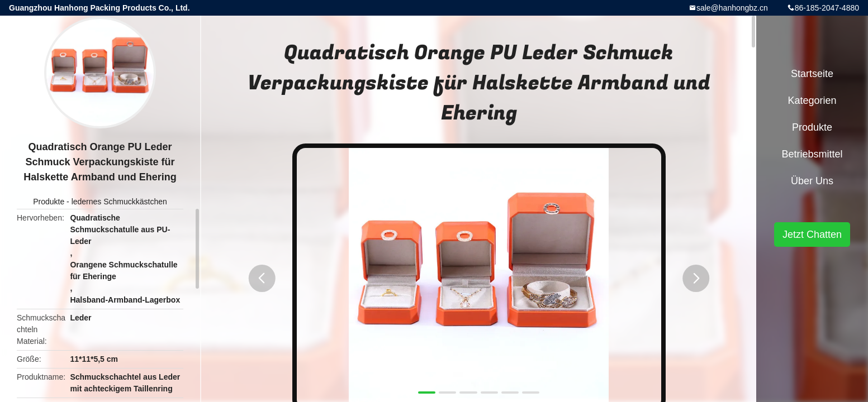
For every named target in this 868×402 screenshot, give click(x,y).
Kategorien (812, 100)
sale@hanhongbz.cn (732, 8)
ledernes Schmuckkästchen (119, 202)
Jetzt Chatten (812, 234)
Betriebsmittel (812, 154)
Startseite (812, 74)
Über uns (812, 181)
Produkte (49, 202)
